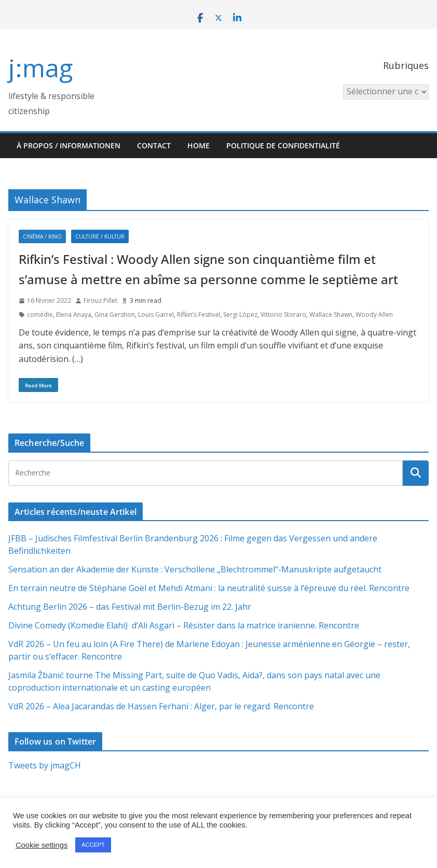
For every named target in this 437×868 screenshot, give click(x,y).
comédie (40, 314)
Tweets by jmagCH (45, 765)
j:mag (40, 68)
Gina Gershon (115, 314)
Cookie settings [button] (42, 845)
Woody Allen (374, 314)
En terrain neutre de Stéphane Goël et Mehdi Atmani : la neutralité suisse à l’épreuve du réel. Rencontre (209, 588)
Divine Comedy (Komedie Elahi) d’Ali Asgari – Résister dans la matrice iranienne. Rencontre (184, 625)
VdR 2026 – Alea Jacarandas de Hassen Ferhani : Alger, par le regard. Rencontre (161, 706)
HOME (199, 145)
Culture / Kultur (100, 236)
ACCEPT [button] (93, 845)
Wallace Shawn (331, 314)
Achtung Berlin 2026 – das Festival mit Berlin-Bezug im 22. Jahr (130, 607)
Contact (154, 145)
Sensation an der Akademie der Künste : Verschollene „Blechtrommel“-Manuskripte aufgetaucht (195, 569)
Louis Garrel (156, 314)
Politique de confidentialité (283, 145)
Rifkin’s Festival (199, 314)
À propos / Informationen (69, 145)
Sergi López (240, 314)
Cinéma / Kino (42, 236)
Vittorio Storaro (283, 314)
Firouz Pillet (100, 300)
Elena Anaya (74, 314)
